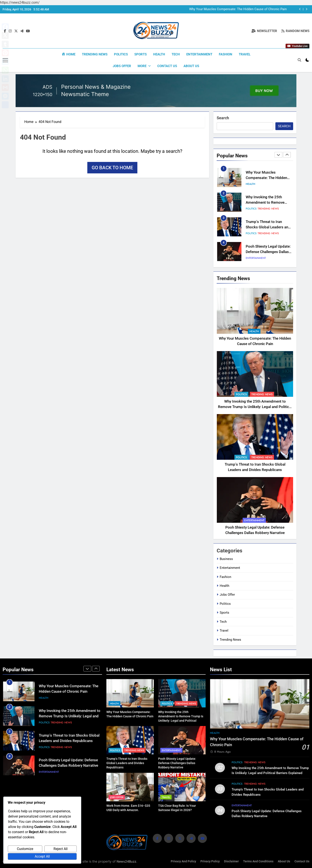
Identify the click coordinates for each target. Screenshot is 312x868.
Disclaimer (231, 861)
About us (191, 66)
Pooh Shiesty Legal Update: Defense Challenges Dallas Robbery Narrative (268, 251)
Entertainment (199, 54)
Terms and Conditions (258, 861)
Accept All (42, 856)
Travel (245, 54)
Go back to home (112, 167)
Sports (141, 54)
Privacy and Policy (183, 861)
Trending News (95, 54)
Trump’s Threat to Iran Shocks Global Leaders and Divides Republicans (268, 227)
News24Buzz (126, 861)
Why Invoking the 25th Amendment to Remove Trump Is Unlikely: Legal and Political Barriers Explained (255, 407)
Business (226, 558)
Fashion (226, 54)
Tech (176, 54)
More (142, 66)
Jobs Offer (122, 66)
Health (159, 54)
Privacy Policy (210, 861)
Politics (121, 54)
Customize (25, 849)
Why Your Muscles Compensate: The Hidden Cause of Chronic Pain (238, 9)
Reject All (61, 849)
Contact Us (167, 66)
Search (223, 118)
